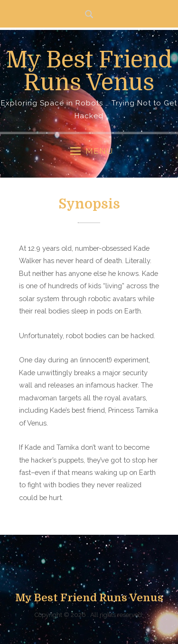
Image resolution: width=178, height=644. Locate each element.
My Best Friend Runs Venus (89, 71)
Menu (92, 151)
